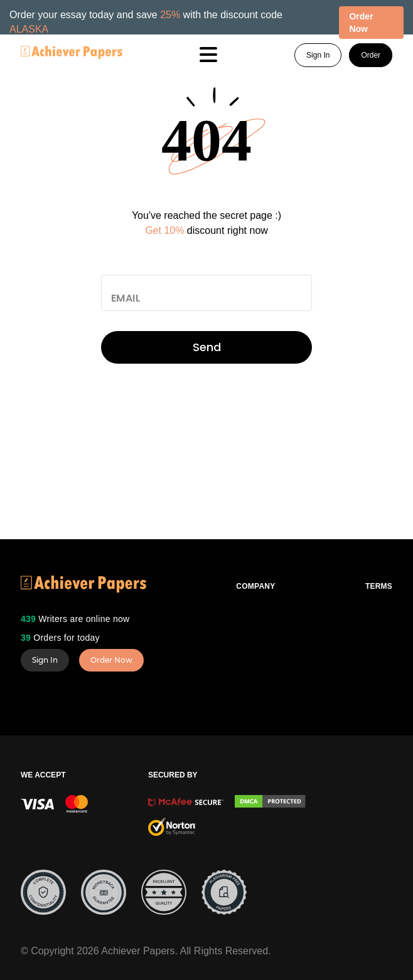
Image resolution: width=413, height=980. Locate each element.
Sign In (318, 55)
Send (207, 347)
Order (371, 55)
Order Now (111, 660)
